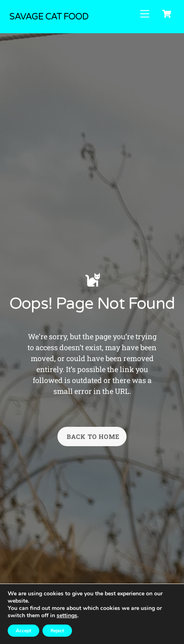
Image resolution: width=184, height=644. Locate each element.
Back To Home (93, 436)
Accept (23, 631)
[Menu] (145, 14)
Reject (57, 631)
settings (67, 616)
